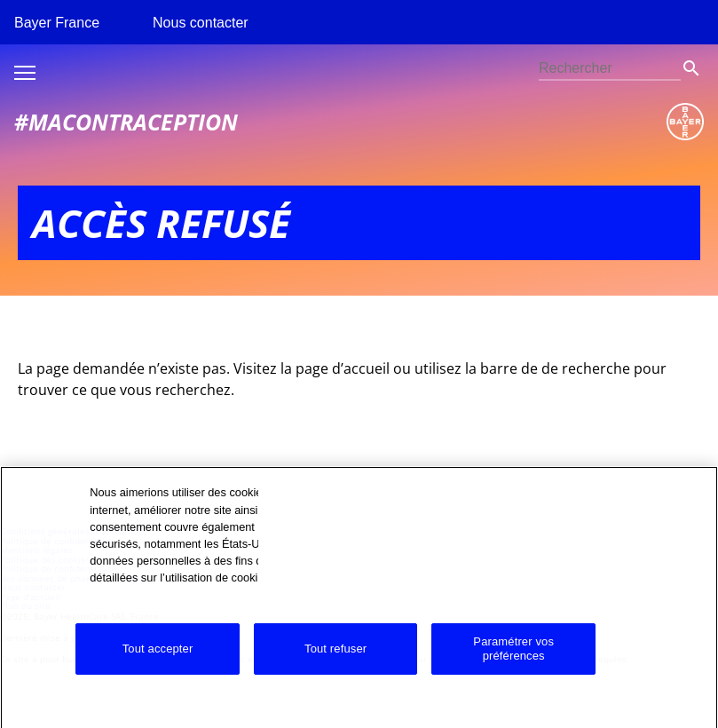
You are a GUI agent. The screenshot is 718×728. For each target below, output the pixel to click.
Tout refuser (335, 658)
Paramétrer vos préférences (513, 658)
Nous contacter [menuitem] (201, 23)
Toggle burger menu (25, 73)
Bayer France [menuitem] (57, 23)
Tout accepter (158, 658)
